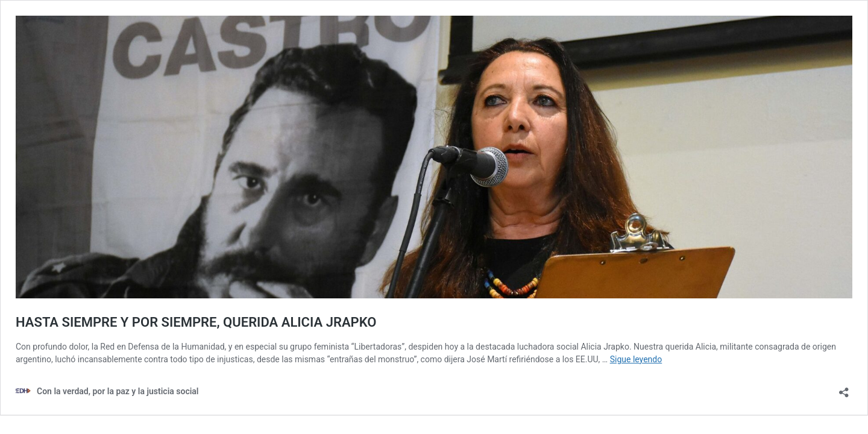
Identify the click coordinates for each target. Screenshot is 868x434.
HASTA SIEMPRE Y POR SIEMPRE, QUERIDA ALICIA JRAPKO (196, 322)
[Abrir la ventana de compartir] (844, 388)
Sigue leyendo (636, 359)
